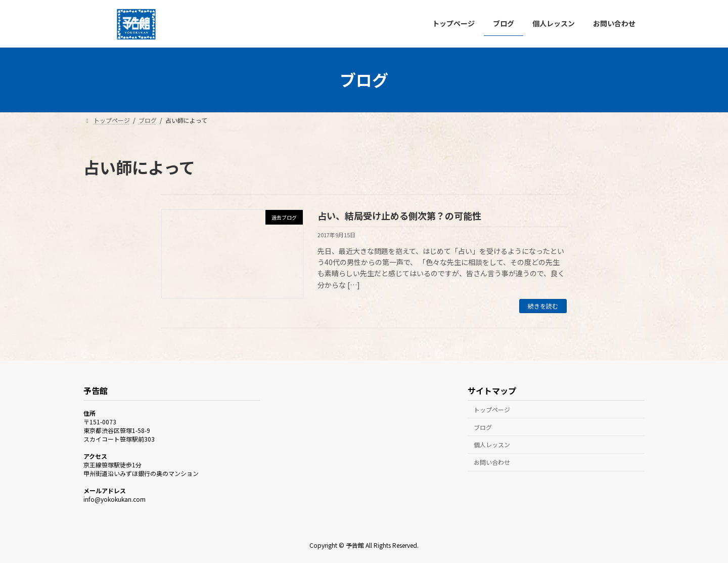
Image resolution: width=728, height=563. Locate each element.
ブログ (483, 427)
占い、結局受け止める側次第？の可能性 (399, 215)
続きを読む (543, 306)
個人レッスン (492, 444)
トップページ (492, 409)
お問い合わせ (492, 462)
